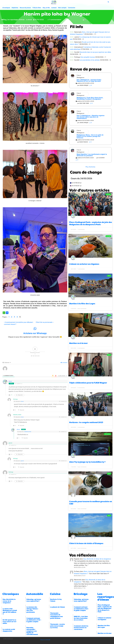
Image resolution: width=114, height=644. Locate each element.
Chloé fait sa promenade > (45, 322)
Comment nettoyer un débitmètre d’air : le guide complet (34, 620)
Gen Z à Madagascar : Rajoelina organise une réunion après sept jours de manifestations (91, 117)
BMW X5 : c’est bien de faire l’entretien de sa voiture (81, 618)
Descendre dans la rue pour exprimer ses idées (95, 52)
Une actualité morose (88, 57)
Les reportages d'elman (106, 597)
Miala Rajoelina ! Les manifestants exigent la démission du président (92, 155)
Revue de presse (25, 8)
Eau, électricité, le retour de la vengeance (97, 559)
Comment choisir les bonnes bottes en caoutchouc (81, 628)
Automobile (35, 594)
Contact (54, 8)
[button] (90, 167)
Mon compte (62, 8)
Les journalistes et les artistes (90, 60)
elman (10, 381)
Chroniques (6, 8)
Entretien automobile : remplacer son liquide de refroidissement (32, 631)
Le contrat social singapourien (9, 630)
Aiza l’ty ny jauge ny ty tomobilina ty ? (87, 462)
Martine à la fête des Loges (82, 304)
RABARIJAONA (28, 432)
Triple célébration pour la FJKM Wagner (88, 383)
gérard (22, 461)
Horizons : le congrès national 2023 (86, 422)
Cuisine (55, 594)
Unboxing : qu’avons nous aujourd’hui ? (34, 600)
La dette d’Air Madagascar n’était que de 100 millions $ (10, 611)
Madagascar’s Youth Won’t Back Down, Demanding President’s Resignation (90, 98)
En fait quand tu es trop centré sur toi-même (10, 622)
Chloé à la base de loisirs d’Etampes (86, 543)
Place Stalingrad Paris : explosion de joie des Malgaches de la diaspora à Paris (91, 223)
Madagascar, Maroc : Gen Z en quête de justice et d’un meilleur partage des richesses (90, 136)
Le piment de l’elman (58, 607)
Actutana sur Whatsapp (35, 333)
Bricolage (81, 594)
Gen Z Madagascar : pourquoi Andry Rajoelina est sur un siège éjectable (89, 80)
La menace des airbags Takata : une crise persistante (32, 610)
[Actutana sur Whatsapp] (35, 329)
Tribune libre (37, 8)
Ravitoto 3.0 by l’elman (56, 600)
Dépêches (15, 8)
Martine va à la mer (78, 343)
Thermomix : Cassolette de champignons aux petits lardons (57, 616)
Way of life (46, 8)
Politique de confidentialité (45, 640)
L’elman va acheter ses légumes (84, 264)
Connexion (72, 8)
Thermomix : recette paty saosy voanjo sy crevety (58, 626)
